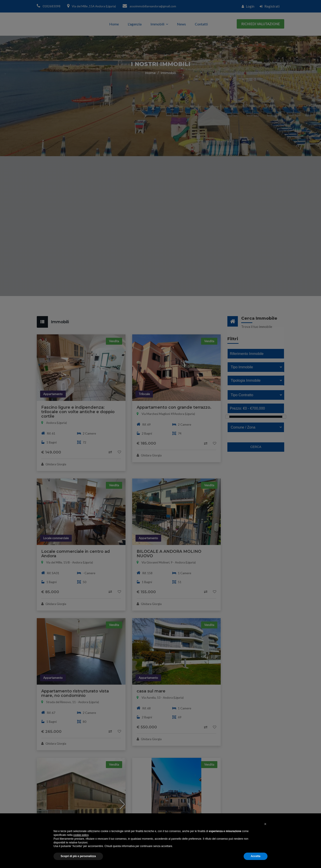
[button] (265, 824)
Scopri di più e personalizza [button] (78, 856)
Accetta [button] (256, 856)
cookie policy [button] (81, 835)
